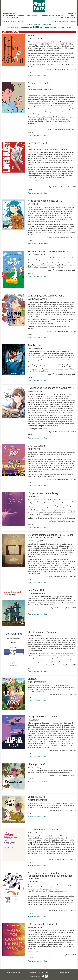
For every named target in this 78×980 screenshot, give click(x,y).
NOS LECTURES (26, 27)
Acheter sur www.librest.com (38, 75)
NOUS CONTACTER (64, 27)
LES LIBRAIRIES (51, 27)
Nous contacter (64, 972)
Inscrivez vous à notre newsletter (39, 24)
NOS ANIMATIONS (13, 27)
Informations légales (14, 972)
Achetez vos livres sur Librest (39, 972)
